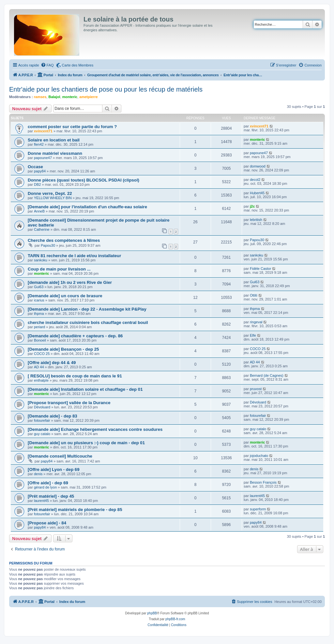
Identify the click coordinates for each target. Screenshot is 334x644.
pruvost (256, 389)
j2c (252, 206)
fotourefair (42, 420)
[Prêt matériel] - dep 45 (51, 496)
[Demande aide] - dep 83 (53, 416)
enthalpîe (41, 380)
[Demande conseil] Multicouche (60, 456)
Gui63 (39, 287)
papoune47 (43, 158)
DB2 (37, 184)
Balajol (54, 97)
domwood (258, 166)
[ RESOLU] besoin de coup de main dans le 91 (75, 376)
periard (39, 327)
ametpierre (88, 97)
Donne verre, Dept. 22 (50, 193)
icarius (39, 300)
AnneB (39, 211)
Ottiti (254, 295)
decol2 (255, 180)
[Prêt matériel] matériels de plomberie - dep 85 (75, 510)
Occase (35, 167)
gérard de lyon (45, 487)
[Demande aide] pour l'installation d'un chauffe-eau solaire (87, 207)
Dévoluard (42, 407)
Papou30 (48, 245)
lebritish (256, 220)
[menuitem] (47, 65)
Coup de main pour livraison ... (59, 269)
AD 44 (39, 367)
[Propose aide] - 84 (47, 523)
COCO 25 (42, 354)
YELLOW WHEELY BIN (53, 198)
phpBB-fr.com (175, 619)
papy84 (40, 171)
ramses (40, 97)
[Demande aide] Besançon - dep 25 (63, 349)
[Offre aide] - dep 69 (48, 483)
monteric (70, 97)
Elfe (253, 335)
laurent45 (41, 501)
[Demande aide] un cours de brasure (65, 296)
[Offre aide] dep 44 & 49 (52, 363)
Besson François (263, 482)
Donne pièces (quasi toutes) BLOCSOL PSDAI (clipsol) (83, 180)
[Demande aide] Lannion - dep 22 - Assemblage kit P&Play (87, 309)
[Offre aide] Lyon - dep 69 (54, 469)
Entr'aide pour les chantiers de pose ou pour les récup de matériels (106, 89)
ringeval (256, 322)
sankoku (41, 260)
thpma (39, 314)
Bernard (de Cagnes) (267, 375)
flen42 (39, 144)
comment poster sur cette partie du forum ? (72, 127)
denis (38, 474)
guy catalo (42, 434)
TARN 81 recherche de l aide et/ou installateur (74, 256)
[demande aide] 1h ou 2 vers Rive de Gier (70, 282)
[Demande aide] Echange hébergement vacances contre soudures (95, 429)
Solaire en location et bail (54, 140)
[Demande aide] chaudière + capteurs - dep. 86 (75, 336)
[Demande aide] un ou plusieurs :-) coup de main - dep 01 (86, 443)
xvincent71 (43, 131)
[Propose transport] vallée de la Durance (69, 403)
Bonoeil (40, 340)
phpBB (152, 613)
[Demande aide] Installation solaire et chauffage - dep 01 (85, 389)
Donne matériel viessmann (55, 153)
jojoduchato (259, 456)
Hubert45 (257, 193)
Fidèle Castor (260, 269)
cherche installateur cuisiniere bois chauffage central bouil (88, 322)
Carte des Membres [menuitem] (78, 65)
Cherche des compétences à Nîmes (64, 240)
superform (258, 509)
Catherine (42, 229)
